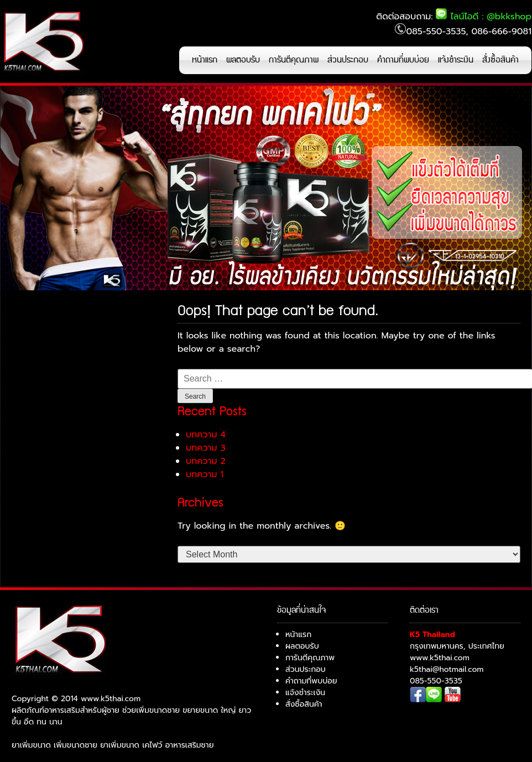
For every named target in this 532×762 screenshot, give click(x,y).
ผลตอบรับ (243, 60)
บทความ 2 (206, 461)
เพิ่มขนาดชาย (75, 745)
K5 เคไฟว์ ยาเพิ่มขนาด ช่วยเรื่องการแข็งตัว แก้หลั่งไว (42, 41)
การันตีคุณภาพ (294, 60)
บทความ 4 (206, 435)
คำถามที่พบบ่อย (403, 60)
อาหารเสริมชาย (190, 745)
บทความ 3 (206, 448)
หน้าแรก (205, 60)
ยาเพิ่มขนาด (31, 745)
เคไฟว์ (152, 745)
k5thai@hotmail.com (447, 669)
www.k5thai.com (440, 658)
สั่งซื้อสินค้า (500, 60)
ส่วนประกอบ (348, 60)
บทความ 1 (205, 474)
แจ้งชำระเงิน (456, 60)
